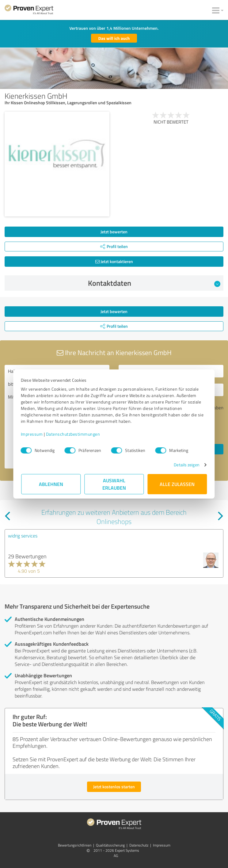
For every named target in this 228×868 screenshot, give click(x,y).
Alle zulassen (177, 484)
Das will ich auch (114, 38)
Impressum (32, 434)
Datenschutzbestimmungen (73, 434)
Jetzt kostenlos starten (114, 787)
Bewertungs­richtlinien (75, 845)
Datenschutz (139, 845)
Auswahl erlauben (114, 484)
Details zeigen (186, 465)
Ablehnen (51, 484)
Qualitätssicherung (110, 845)
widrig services (23, 536)
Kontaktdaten (154, 283)
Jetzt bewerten (114, 232)
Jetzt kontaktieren (114, 261)
